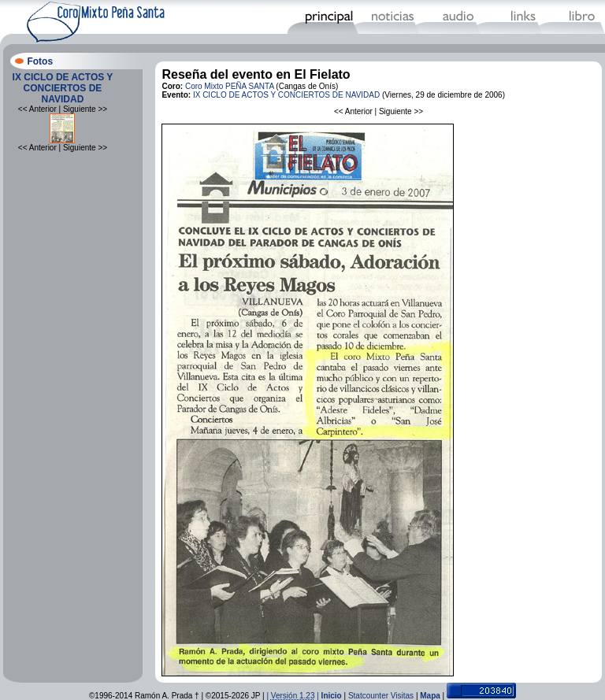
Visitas (402, 696)
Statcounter (368, 696)
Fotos (40, 61)
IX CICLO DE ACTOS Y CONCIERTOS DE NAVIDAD (63, 88)
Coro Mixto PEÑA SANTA (230, 86)
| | (293, 696)
